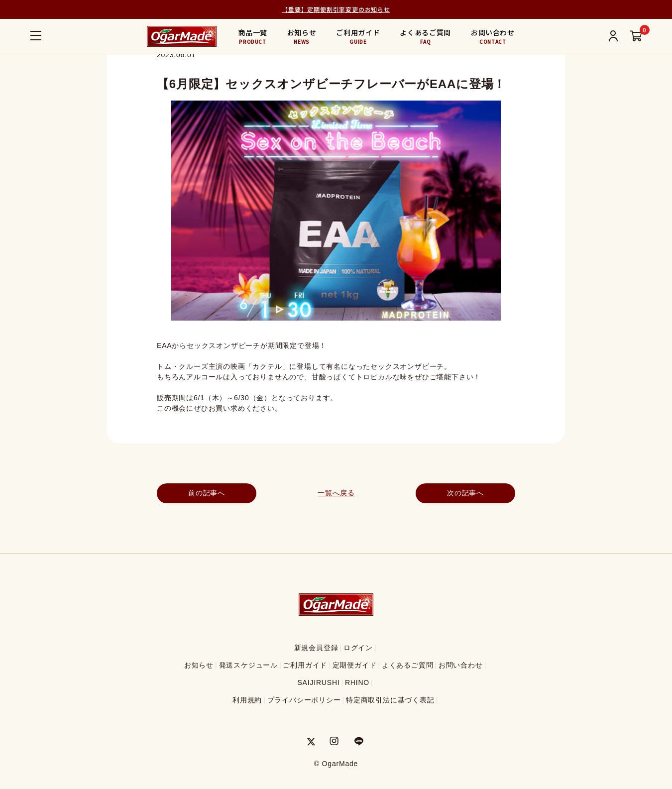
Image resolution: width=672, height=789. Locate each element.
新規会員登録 (316, 648)
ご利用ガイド (358, 36)
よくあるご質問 (425, 36)
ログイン (358, 648)
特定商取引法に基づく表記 (390, 700)
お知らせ (302, 36)
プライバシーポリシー (304, 700)
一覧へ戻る (336, 493)
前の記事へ (207, 493)
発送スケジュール (248, 665)
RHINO (357, 682)
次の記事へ (465, 493)
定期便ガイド (355, 665)
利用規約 (247, 700)
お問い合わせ (493, 36)
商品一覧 (253, 36)
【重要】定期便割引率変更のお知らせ (336, 9)
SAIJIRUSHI (318, 682)
